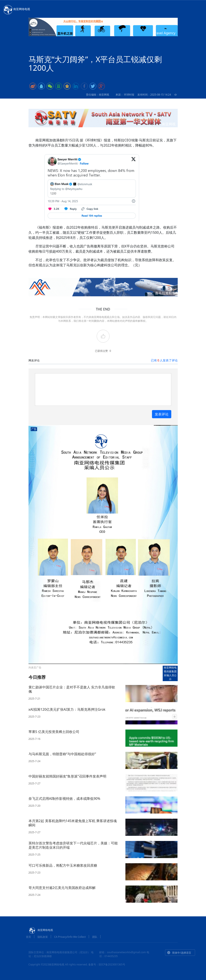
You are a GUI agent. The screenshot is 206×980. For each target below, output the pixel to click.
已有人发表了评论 (164, 360)
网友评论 (34, 360)
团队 (95, 937)
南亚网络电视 (16, 9)
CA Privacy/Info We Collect (70, 937)
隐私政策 (43, 937)
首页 (29, 937)
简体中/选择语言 (179, 953)
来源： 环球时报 (125, 95)
